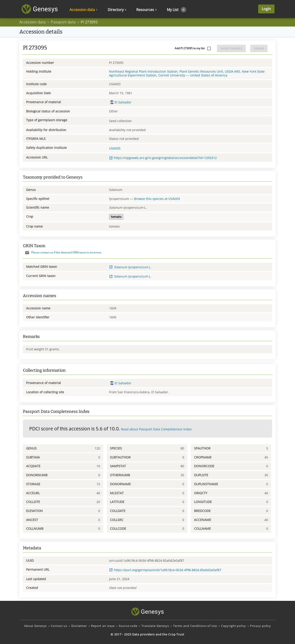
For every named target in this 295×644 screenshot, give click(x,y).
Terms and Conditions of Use (195, 626)
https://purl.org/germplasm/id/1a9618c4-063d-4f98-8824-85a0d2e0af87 (165, 570)
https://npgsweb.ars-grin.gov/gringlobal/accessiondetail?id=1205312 (163, 158)
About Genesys (35, 626)
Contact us (59, 626)
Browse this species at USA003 (157, 199)
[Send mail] (27, 253)
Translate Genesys (155, 626)
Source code (128, 626)
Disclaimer (79, 626)
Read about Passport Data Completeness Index (156, 429)
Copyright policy (234, 626)
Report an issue (103, 626)
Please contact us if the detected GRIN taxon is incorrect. (62, 252)
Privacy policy (260, 626)
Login (266, 9)
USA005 (115, 148)
